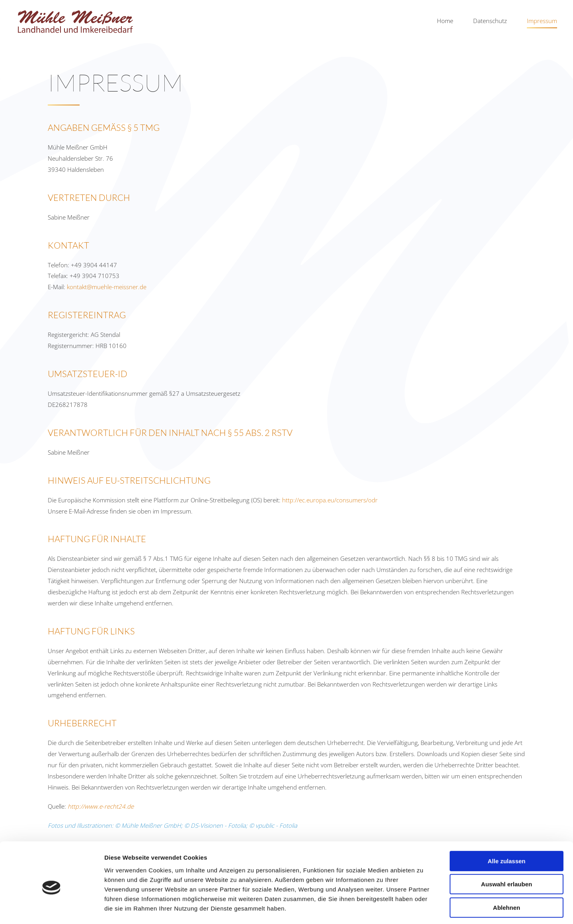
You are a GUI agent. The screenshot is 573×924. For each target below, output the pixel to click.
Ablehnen (507, 873)
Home (445, 21)
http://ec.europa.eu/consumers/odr (330, 500)
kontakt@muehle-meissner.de (107, 287)
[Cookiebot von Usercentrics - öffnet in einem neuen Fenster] (52, 908)
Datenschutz (490, 21)
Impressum (542, 21)
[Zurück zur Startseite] (76, 21)
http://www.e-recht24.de (101, 806)
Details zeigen (423, 908)
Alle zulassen (506, 827)
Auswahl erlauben (507, 850)
